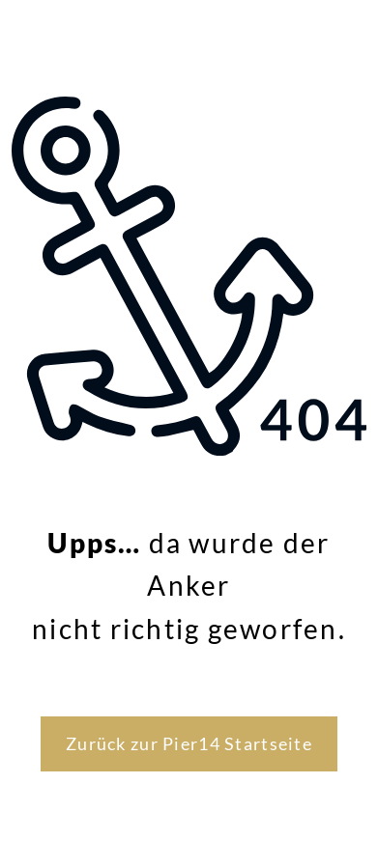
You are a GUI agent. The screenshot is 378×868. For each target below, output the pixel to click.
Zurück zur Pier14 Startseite (189, 743)
